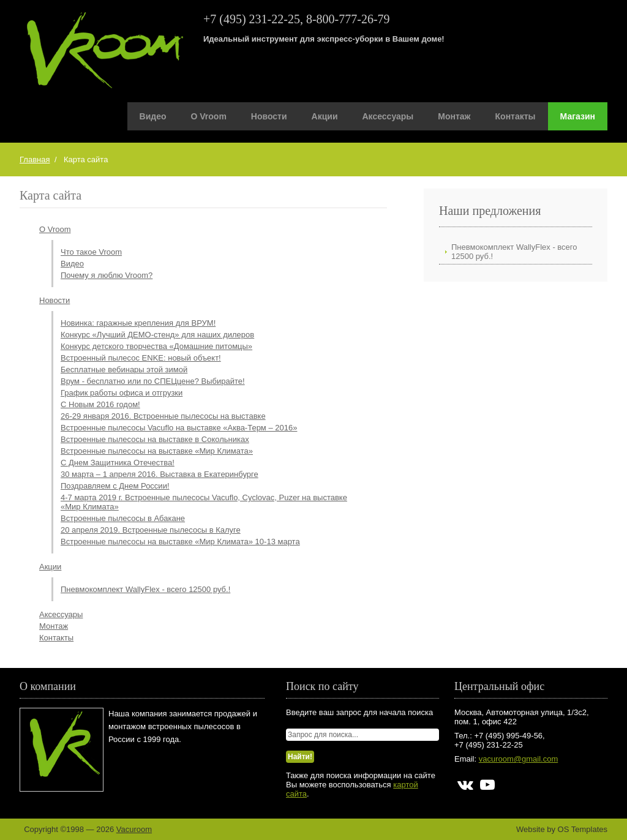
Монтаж (454, 116)
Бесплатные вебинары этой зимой (124, 369)
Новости (269, 116)
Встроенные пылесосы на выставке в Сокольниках (155, 439)
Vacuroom (134, 829)
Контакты (516, 116)
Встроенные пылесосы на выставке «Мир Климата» (157, 451)
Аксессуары (388, 116)
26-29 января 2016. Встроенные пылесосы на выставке (163, 416)
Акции (325, 116)
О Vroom (209, 116)
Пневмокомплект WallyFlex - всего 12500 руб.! (145, 589)
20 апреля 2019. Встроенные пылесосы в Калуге (151, 530)
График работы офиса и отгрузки (122, 393)
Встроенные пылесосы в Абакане (123, 518)
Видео (153, 116)
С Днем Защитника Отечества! (118, 463)
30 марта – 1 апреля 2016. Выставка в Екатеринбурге (160, 474)
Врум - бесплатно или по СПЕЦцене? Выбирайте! (153, 381)
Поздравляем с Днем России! (115, 486)
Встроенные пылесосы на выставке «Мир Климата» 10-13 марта (180, 542)
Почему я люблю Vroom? (107, 275)
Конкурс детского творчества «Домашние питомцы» (156, 346)
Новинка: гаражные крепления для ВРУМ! (138, 323)
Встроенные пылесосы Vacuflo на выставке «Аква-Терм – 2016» (179, 428)
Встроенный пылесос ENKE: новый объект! (141, 358)
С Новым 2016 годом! (100, 404)
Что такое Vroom (91, 252)
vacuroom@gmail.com (519, 759)
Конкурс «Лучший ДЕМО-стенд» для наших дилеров (157, 335)
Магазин (578, 116)
